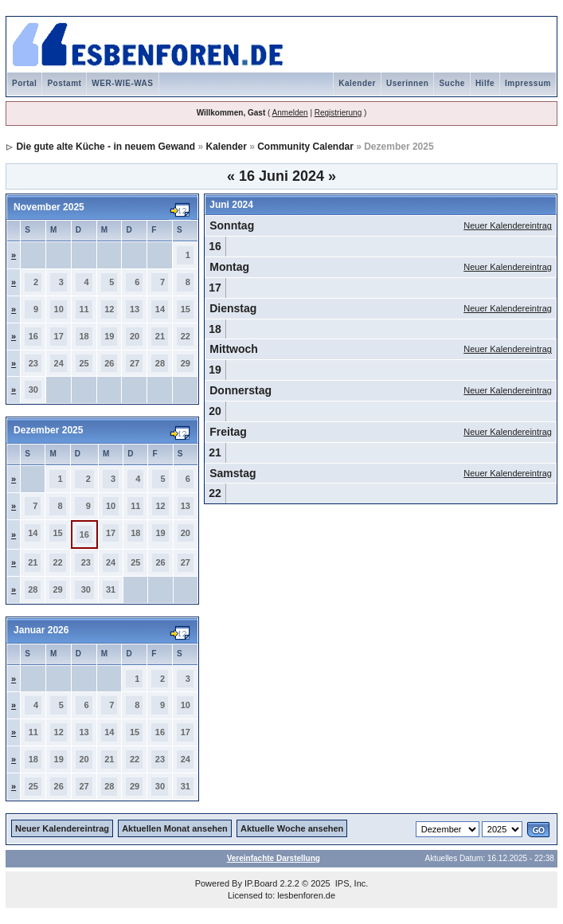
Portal (24, 83)
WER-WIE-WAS (122, 83)
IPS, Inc (351, 883)
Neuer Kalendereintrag (508, 225)
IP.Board (261, 883)
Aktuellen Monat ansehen (175, 828)
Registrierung (338, 113)
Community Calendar (305, 147)
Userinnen (407, 83)
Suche (452, 83)
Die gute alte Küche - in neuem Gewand (106, 147)
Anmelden (290, 113)
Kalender (357, 83)
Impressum (528, 83)
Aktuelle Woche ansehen (292, 828)
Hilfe (485, 83)
